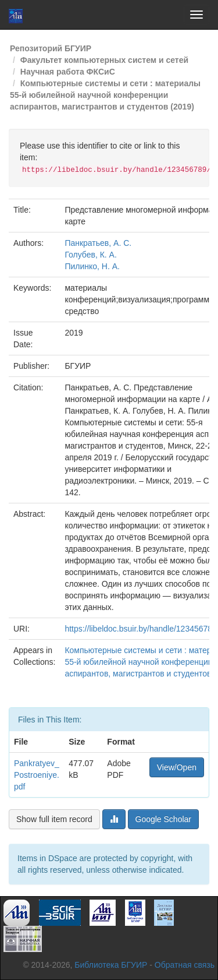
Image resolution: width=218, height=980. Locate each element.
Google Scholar (164, 819)
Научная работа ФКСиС (68, 72)
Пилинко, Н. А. (92, 266)
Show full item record (54, 819)
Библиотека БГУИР (111, 965)
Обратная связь (185, 965)
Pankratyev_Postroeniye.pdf (37, 775)
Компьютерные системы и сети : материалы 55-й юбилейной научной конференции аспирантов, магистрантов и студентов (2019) (105, 95)
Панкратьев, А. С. (98, 243)
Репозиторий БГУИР (51, 48)
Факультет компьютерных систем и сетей (104, 60)
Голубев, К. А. (90, 255)
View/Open (177, 767)
